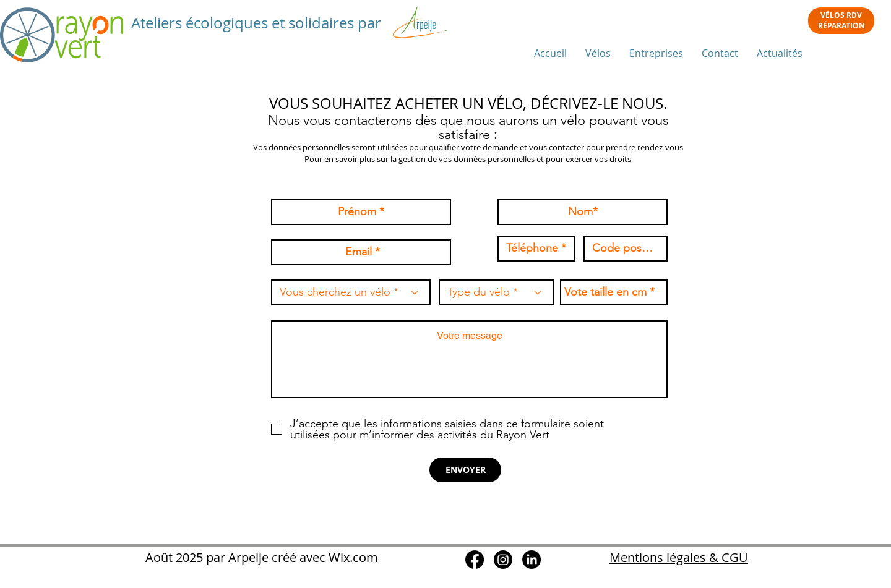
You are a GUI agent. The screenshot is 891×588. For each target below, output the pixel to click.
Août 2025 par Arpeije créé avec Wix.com (260, 557)
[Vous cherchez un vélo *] (351, 292)
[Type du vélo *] (496, 292)
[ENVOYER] (465, 470)
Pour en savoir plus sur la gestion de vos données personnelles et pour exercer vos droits (468, 159)
